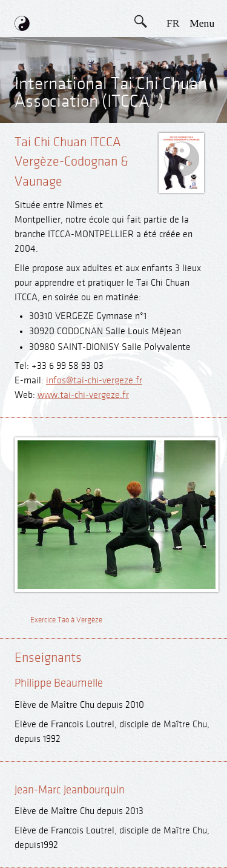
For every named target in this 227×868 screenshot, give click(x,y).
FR (173, 23)
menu (202, 23)
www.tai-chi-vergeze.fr (83, 395)
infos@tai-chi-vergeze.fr (94, 381)
